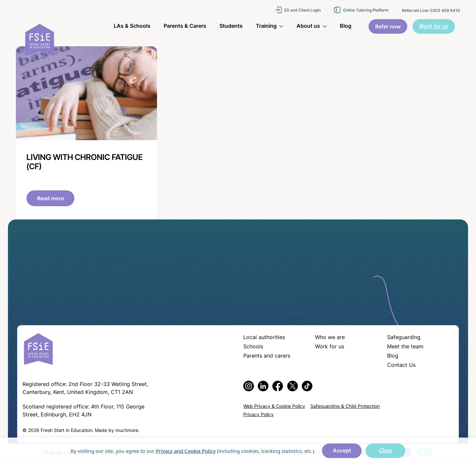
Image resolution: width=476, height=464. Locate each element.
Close (386, 450)
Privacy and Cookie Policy (186, 451)
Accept (342, 451)
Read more (50, 199)
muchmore (127, 431)
